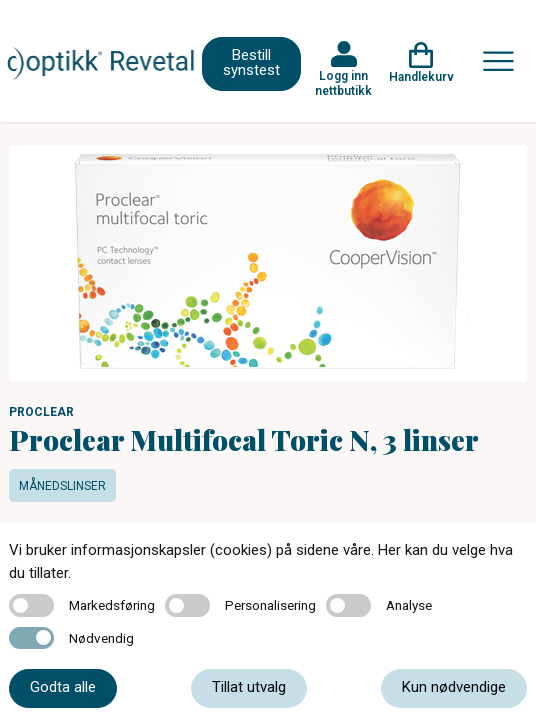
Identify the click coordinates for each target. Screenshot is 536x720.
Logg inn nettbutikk (343, 83)
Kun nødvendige (454, 687)
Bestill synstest (251, 62)
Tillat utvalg (249, 687)
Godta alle (63, 687)
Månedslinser (62, 486)
